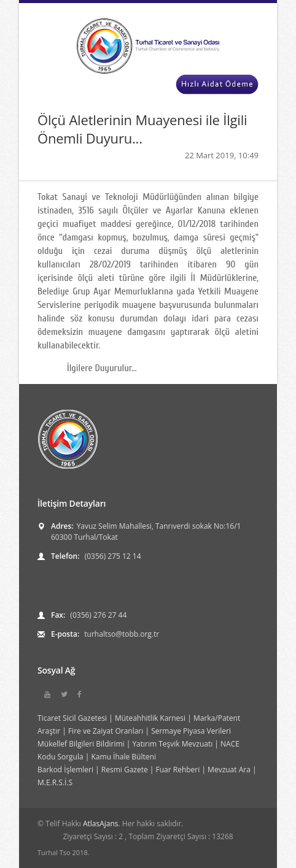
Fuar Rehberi (178, 770)
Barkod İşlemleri (65, 770)
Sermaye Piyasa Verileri (191, 731)
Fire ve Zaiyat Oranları (106, 731)
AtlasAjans (101, 824)
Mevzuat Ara (229, 770)
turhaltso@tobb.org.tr (121, 634)
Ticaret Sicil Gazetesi (72, 718)
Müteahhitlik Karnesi (150, 718)
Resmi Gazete (125, 770)
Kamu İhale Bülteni (124, 757)
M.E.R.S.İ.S (55, 782)
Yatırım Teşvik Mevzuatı (172, 744)
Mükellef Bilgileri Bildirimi (81, 744)
